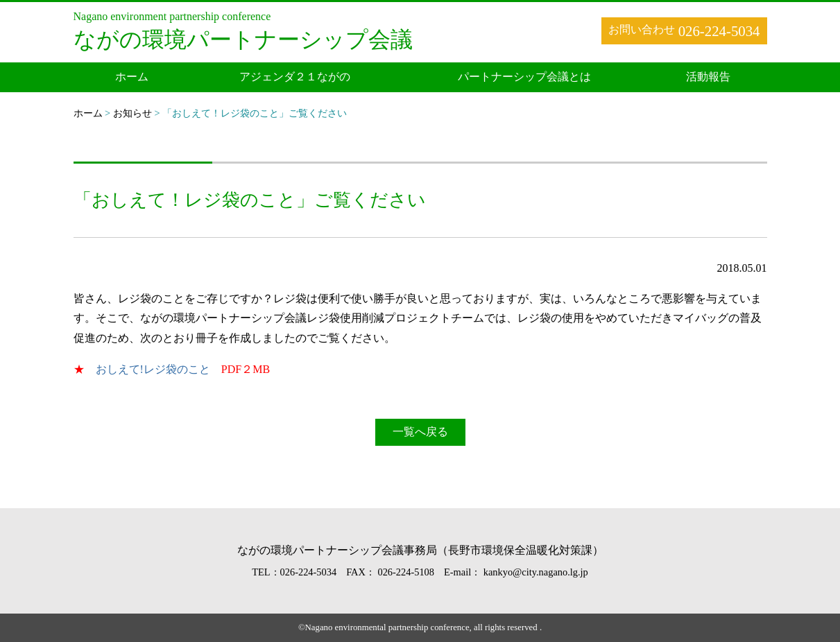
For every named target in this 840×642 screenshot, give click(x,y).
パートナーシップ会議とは (524, 77)
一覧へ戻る (420, 432)
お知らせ (132, 113)
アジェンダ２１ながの (295, 77)
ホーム (132, 77)
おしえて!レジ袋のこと (153, 369)
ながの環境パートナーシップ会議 (243, 40)
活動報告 (708, 77)
